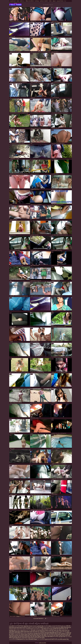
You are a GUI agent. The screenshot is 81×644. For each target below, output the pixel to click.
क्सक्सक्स (11, 630)
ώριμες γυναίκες (55, 632)
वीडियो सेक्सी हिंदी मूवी (66, 628)
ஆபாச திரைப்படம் (37, 629)
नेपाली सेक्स (21, 626)
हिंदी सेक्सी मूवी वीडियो (57, 630)
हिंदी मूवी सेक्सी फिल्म (59, 629)
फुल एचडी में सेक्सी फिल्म (59, 635)
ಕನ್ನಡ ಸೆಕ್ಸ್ (26, 626)
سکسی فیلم (28, 630)
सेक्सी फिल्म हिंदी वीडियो (15, 633)
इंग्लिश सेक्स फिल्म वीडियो (21, 635)
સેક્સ (15, 3)
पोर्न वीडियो (40, 628)
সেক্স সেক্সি (66, 629)
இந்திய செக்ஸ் (52, 626)
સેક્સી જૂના (37, 1)
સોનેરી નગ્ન (22, 1)
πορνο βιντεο (30, 633)
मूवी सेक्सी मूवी (31, 635)
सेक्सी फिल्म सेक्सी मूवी (29, 632)
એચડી (18, 1)
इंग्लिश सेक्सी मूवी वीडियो (60, 634)
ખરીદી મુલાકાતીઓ (42, 643)
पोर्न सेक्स (33, 630)
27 (46, 619)
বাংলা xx (37, 630)
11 (43, 619)
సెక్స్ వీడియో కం (45, 629)
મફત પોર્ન (68, 637)
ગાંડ (65, 1)
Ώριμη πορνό (24, 633)
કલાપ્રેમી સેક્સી (13, 1)
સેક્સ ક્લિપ (46, 626)
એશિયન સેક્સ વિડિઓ (30, 1)
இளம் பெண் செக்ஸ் (33, 628)
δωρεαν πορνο (24, 634)
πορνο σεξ (62, 632)
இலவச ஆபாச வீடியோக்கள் (20, 630)
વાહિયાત (54, 1)
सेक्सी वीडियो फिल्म (17, 638)
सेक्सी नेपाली (22, 628)
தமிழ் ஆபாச (64, 626)
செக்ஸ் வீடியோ (47, 628)
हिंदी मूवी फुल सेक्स (57, 633)
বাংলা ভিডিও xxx (57, 637)
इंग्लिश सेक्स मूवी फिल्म (19, 637)
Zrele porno (20, 639)
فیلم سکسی (39, 639)
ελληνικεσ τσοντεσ (32, 626)
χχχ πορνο (67, 632)
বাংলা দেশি (16, 626)
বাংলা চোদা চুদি (58, 626)
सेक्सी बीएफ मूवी (29, 637)
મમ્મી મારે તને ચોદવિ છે (44, 1)
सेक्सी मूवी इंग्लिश (41, 638)
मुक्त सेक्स (63, 637)
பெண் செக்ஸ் (48, 632)
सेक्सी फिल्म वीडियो (19, 632)
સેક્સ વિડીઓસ (50, 635)
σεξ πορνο (26, 639)
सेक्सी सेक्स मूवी (32, 634)
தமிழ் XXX (11, 626)
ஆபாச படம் (64, 633)
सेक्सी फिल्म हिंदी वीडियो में (48, 637)
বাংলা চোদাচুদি (53, 628)
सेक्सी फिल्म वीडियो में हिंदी (45, 630)
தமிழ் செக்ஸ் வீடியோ (21, 629)
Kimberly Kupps (33, 639)
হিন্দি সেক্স (27, 628)
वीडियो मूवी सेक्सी (40, 634)
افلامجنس (11, 639)
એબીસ (50, 1)
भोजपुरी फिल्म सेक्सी (26, 638)
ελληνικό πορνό (37, 633)
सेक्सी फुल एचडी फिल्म (40, 632)
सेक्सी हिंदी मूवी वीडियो (49, 634)
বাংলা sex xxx (51, 629)
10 (42, 619)
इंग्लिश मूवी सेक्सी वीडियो (47, 633)
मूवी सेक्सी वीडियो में (37, 637)
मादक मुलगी (34, 638)
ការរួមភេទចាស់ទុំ (48, 639)
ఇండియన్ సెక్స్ (40, 626)
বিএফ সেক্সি (15, 639)
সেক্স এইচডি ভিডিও (17, 634)
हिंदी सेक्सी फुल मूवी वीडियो (40, 635)
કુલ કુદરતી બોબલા (60, 1)
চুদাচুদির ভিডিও (58, 628)
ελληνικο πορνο (13, 629)
